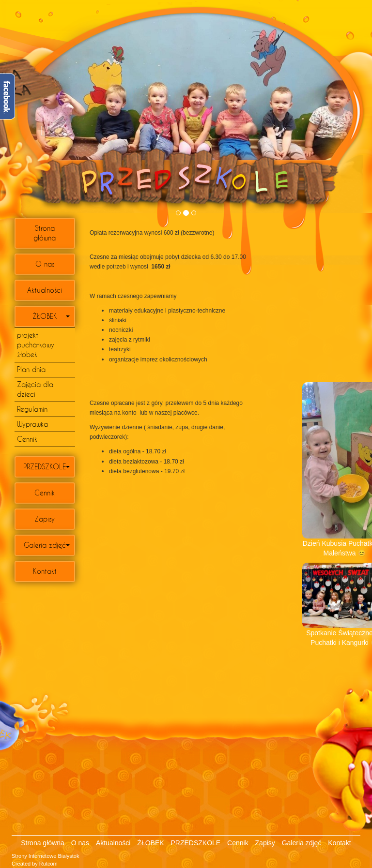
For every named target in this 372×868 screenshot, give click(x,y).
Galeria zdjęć (45, 545)
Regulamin (32, 409)
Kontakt (45, 571)
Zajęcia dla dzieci (35, 389)
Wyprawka (32, 424)
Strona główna (45, 233)
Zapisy (45, 519)
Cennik (27, 439)
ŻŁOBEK (45, 316)
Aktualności (45, 290)
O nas (45, 264)
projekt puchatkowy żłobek (36, 345)
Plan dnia (31, 369)
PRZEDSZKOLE (45, 467)
